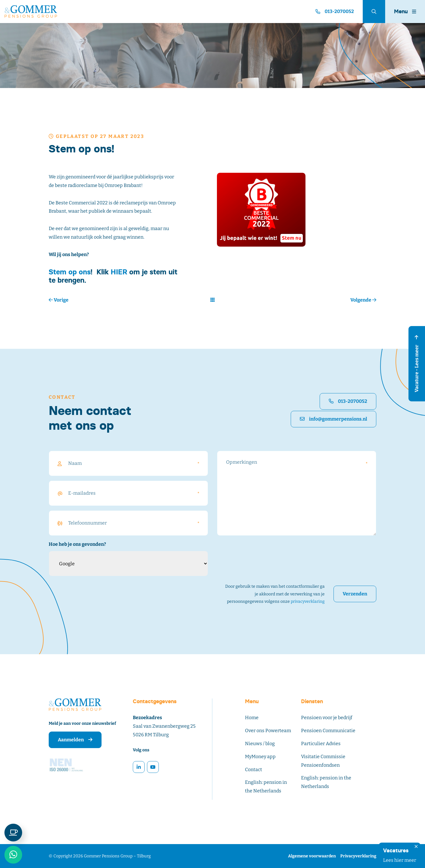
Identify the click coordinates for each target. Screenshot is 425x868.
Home (252, 718)
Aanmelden (75, 740)
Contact (254, 770)
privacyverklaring (308, 601)
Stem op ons (70, 272)
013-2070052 (348, 401)
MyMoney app (260, 757)
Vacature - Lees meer (417, 364)
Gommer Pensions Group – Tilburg (117, 856)
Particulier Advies (321, 744)
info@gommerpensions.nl (334, 419)
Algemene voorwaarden (312, 856)
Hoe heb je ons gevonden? (77, 544)
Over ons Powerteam (268, 731)
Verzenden (355, 594)
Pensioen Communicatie (328, 731)
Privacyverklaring (358, 856)
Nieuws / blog (260, 744)
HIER (119, 272)
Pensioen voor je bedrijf (327, 718)
